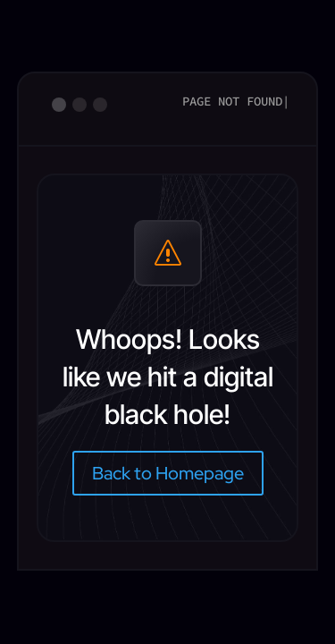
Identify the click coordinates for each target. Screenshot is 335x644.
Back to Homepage (168, 473)
